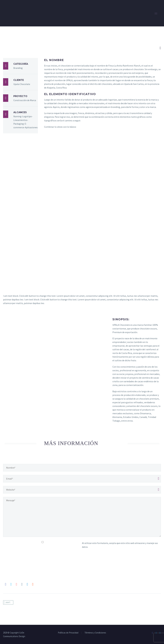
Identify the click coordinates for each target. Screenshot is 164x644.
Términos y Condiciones (95, 633)
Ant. (7, 602)
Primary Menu (156, 13)
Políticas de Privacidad (68, 633)
